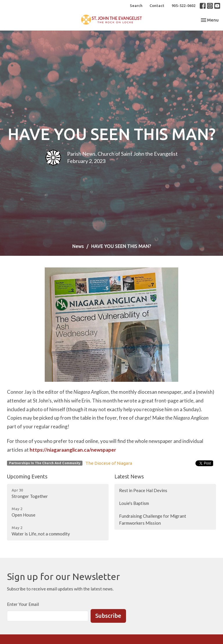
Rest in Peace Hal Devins (143, 490)
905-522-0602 (184, 6)
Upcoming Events (27, 476)
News (78, 246)
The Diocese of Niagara (109, 463)
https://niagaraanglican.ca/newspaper (73, 450)
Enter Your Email (23, 604)
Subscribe (108, 616)
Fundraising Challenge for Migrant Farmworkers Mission (153, 519)
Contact (157, 6)
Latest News (129, 476)
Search (136, 6)
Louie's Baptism (134, 503)
